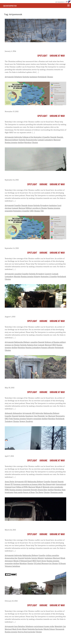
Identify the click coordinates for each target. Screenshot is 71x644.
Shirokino (28, 142)
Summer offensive (48, 348)
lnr (47, 416)
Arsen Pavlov (10, 482)
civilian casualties (52, 555)
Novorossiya (60, 416)
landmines (34, 77)
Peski (11, 419)
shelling (21, 142)
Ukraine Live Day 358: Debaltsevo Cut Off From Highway (30, 597)
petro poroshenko (56, 487)
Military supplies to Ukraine (37, 208)
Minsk (25, 629)
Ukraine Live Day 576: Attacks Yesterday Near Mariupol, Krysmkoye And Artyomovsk (30, 175)
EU (12, 484)
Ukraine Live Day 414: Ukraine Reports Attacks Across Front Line (34, 453)
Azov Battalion (20, 626)
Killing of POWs (22, 487)
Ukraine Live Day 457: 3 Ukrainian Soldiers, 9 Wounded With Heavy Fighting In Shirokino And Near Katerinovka (33, 383)
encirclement (39, 626)
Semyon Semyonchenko (27, 632)
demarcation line (11, 558)
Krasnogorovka (32, 140)
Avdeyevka (18, 137)
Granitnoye (30, 416)
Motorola (46, 487)
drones (30, 205)
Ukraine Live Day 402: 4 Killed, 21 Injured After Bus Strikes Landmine (32, 525)
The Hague (39, 492)
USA (42, 211)
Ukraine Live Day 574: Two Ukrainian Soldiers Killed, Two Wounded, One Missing (31, 243)
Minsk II (39, 487)
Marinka (17, 276)
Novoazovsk (60, 629)
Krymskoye (45, 205)
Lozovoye (48, 274)
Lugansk (41, 140)
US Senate (62, 563)
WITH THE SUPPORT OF (60, 2)
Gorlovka (26, 77)
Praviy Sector (41, 561)
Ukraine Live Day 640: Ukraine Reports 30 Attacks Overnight (32, 108)
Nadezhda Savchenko (35, 629)
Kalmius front (32, 345)
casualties (18, 274)
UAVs (32, 211)
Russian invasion (11, 142)
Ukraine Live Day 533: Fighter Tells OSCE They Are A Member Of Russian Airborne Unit (34, 312)
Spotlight (42, 56)
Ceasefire (18, 205)
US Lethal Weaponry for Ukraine (46, 563)
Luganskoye (49, 140)
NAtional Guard (26, 561)
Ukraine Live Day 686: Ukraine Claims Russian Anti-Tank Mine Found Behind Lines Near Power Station (33, 46)
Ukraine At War (57, 56)
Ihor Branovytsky (49, 484)
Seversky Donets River (39, 490)
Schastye (37, 276)
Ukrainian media (57, 492)
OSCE (54, 345)
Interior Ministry (38, 558)
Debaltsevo (18, 77)
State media (18, 492)
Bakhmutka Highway (22, 342)
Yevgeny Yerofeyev (26, 421)
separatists (9, 211)
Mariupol (57, 140)
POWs (7, 490)
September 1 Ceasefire (21, 211)
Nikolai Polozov (49, 629)
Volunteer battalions (12, 566)
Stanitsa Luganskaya (33, 348)
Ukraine (50, 77)
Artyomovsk (9, 77)
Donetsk (53, 137)
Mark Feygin (17, 629)
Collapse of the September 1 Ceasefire (36, 137)
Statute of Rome (29, 492)
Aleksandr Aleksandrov (13, 413)
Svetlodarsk (42, 77)
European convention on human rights (28, 484)
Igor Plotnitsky (40, 416)
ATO (33, 413)
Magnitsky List (60, 626)
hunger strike (49, 626)
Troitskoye (9, 421)
